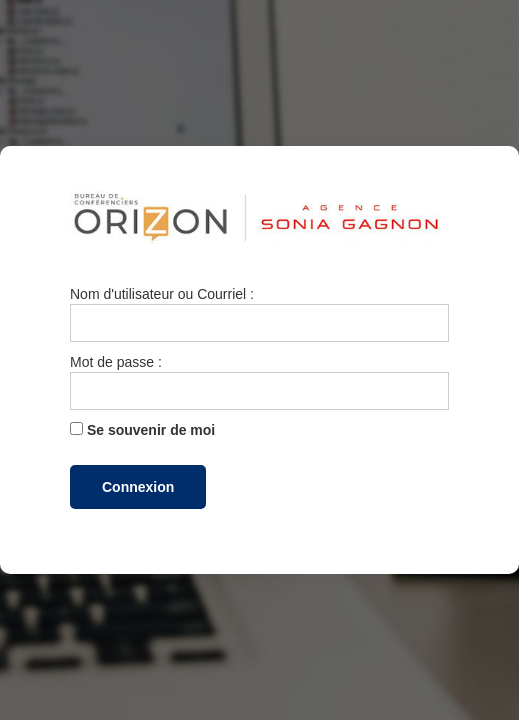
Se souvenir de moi (142, 430)
